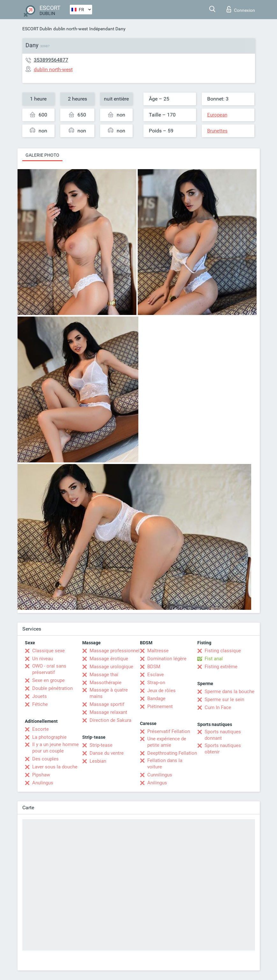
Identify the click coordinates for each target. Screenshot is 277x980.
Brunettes (217, 131)
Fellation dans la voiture (165, 764)
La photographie (49, 737)
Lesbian (98, 761)
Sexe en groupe (48, 680)
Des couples (45, 759)
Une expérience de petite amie (167, 742)
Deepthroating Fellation (172, 753)
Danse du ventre (107, 753)
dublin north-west (71, 29)
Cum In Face (218, 707)
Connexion (241, 9)
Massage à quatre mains (109, 693)
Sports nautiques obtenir (223, 749)
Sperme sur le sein (224, 699)
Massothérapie (106, 683)
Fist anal (214, 659)
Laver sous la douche (55, 767)
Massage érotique (109, 659)
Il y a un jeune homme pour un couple (55, 748)
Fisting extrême (221, 667)
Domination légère (167, 659)
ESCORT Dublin (37, 29)
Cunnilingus (160, 775)
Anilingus (157, 783)
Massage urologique (111, 667)
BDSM (154, 667)
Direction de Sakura (110, 720)
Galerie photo (42, 155)
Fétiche (40, 704)
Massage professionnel (115, 651)
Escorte (40, 729)
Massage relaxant (108, 712)
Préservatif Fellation (169, 731)
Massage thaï (104, 675)
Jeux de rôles (161, 691)
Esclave (156, 675)
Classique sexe (48, 651)
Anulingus (43, 783)
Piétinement (160, 707)
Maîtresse (158, 651)
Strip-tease (101, 745)
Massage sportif (107, 704)
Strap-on (156, 683)
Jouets (40, 696)
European (217, 115)
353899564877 (51, 60)
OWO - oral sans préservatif (49, 669)
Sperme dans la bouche (230, 692)
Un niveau (43, 659)
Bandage (156, 699)
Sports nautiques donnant (223, 735)
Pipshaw (41, 775)
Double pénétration (52, 688)
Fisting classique (223, 651)
